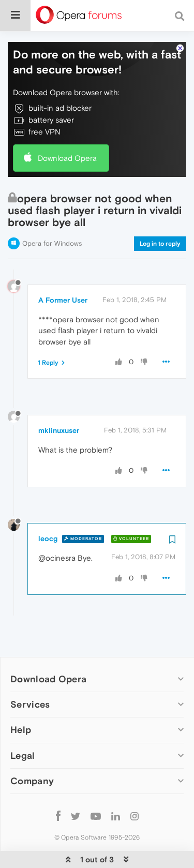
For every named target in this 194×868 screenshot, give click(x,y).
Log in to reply (160, 212)
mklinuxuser (59, 399)
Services (30, 673)
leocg (48, 507)
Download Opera (67, 126)
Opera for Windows (52, 212)
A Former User (63, 268)
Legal (23, 724)
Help (21, 698)
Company (32, 749)
